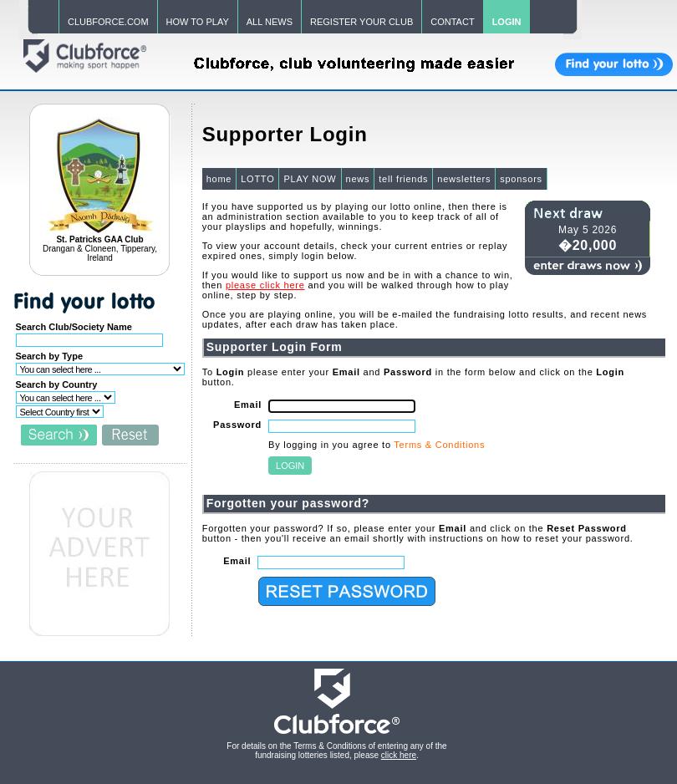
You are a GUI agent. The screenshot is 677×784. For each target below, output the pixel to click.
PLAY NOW (310, 179)
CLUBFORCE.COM (108, 22)
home (219, 179)
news (358, 179)
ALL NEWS (270, 22)
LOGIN (507, 22)
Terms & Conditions (439, 445)
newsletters (464, 179)
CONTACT (452, 22)
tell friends (403, 179)
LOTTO (257, 179)
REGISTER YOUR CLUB (361, 22)
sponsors (521, 179)
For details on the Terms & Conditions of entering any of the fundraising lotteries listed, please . (336, 751)
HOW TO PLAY (198, 22)
